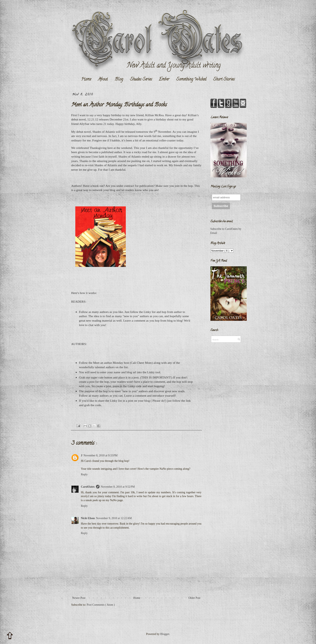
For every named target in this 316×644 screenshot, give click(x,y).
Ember (164, 79)
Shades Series (141, 79)
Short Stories (224, 79)
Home (86, 79)
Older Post (194, 598)
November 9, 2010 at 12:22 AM (114, 518)
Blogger (165, 634)
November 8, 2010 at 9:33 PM (101, 455)
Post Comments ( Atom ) (101, 605)
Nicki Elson (88, 518)
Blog (119, 79)
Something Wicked (191, 79)
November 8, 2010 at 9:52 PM (118, 487)
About (103, 79)
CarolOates (88, 487)
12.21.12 (93, 119)
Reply (84, 474)
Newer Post (79, 598)
